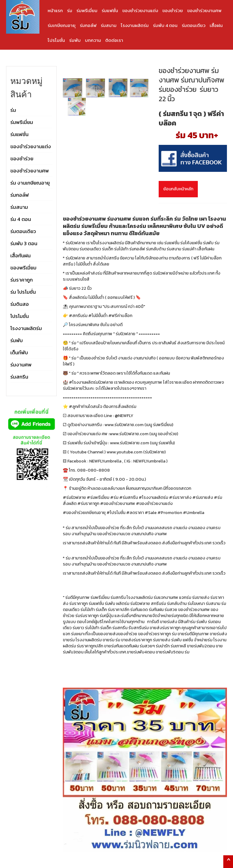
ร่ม (70, 10)
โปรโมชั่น (56, 40)
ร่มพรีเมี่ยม (87, 10)
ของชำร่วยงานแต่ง (140, 10)
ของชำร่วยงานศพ (204, 10)
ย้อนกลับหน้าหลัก (178, 189)
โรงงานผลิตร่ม (135, 25)
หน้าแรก (55, 10)
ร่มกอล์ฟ (88, 25)
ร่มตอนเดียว (194, 25)
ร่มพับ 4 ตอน (165, 25)
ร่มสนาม (109, 25)
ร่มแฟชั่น (110, 10)
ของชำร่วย (173, 10)
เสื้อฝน (216, 25)
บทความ (93, 40)
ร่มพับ (75, 40)
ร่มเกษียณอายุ (62, 25)
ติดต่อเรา (114, 40)
